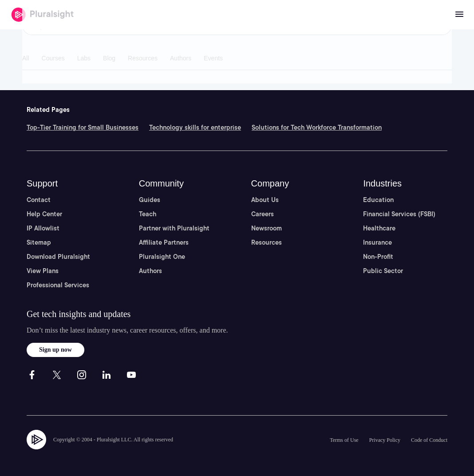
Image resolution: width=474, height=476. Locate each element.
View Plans (43, 271)
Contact (39, 200)
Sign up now (55, 350)
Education (378, 200)
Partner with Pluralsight (174, 228)
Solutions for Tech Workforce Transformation (317, 127)
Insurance (377, 242)
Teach (148, 214)
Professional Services (58, 285)
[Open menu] (459, 15)
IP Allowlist (43, 228)
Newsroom (267, 228)
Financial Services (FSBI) (399, 214)
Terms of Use (344, 440)
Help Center (44, 214)
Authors (150, 271)
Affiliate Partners (164, 242)
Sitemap (39, 242)
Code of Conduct (429, 440)
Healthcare (379, 228)
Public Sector (383, 271)
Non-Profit (378, 257)
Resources (267, 242)
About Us (265, 200)
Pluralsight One (162, 257)
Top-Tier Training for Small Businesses (83, 127)
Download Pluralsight (58, 257)
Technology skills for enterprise (195, 127)
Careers (263, 214)
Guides (150, 200)
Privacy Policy (385, 440)
